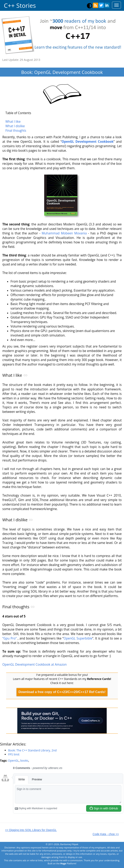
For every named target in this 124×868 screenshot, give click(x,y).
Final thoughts (16, 131)
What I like (13, 122)
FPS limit (14, 754)
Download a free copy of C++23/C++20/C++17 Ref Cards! (62, 692)
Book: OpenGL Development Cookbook (62, 72)
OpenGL (13, 760)
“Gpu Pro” (10, 638)
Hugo (63, 863)
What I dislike (15, 126)
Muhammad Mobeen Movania (64, 233)
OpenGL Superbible (78, 638)
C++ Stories (20, 5)
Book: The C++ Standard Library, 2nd (32, 750)
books (24, 760)
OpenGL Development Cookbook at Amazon (35, 665)
